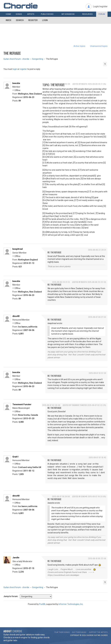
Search (20, 20)
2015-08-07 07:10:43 (97, 457)
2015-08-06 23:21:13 (61, 282)
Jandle (16, 558)
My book (68, 14)
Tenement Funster (22, 404)
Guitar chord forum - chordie (16, 59)
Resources (87, 14)
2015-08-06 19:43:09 (61, 84)
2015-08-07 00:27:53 (97, 317)
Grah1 (16, 457)
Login (45, 20)
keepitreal (18, 249)
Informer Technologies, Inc (71, 604)
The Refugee (12, 53)
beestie (16, 83)
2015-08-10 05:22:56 (97, 558)
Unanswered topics (99, 46)
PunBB (42, 604)
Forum (102, 14)
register (23, 69)
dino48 (16, 316)
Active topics (79, 46)
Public (47, 14)
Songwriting (38, 59)
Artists (31, 14)
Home (8, 14)
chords (104, 635)
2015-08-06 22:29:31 (97, 250)
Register (33, 20)
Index (9, 20)
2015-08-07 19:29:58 (61, 496)
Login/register (100, 6)
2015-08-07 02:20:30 (51, 405)
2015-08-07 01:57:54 (97, 373)
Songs (19, 14)
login (15, 69)
